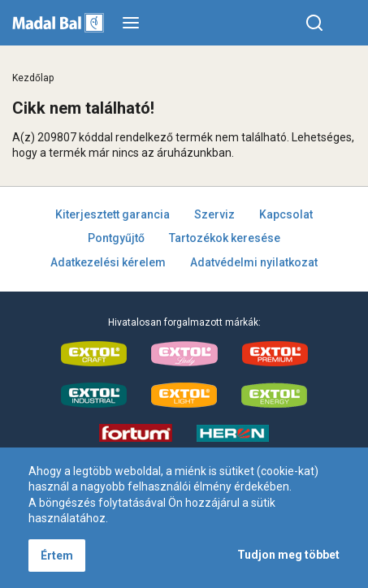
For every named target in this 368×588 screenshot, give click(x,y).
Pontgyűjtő (116, 238)
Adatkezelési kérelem (108, 262)
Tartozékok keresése (225, 238)
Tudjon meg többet (288, 555)
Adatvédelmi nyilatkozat (254, 262)
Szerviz (214, 214)
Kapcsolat (286, 214)
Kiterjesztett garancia (113, 214)
